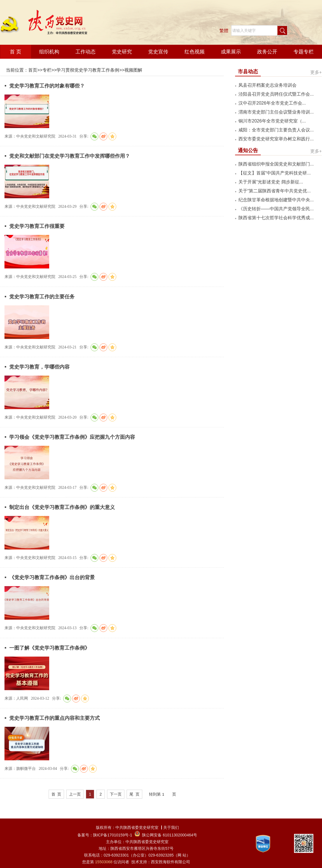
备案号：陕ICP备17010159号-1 (105, 835)
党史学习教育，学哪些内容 (39, 367)
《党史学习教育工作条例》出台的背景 (51, 577)
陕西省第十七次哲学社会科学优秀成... (276, 218)
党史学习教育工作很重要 (36, 226)
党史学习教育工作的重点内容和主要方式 (54, 718)
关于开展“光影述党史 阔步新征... (271, 182)
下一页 (116, 794)
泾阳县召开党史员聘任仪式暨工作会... (276, 94)
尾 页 (134, 794)
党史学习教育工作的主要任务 (41, 297)
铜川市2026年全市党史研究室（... (272, 121)
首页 (33, 70)
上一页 (75, 794)
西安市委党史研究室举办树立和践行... (276, 139)
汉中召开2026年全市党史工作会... (272, 103)
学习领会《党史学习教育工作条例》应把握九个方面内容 (71, 437)
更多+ (316, 72)
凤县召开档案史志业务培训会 (267, 85)
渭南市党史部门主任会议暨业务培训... (276, 112)
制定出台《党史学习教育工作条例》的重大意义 (61, 507)
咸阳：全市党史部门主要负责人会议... (276, 130)
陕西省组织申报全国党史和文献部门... (276, 164)
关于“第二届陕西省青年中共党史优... (275, 191)
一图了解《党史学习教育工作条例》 (49, 648)
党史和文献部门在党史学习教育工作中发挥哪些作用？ (69, 156)
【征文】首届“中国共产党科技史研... (275, 173)
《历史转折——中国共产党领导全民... (276, 209)
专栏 (47, 70)
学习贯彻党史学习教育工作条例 (88, 70)
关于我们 (171, 827)
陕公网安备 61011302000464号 (170, 835)
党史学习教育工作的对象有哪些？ (46, 86)
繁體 (224, 31)
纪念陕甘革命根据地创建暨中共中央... (276, 200)
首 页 (56, 794)
